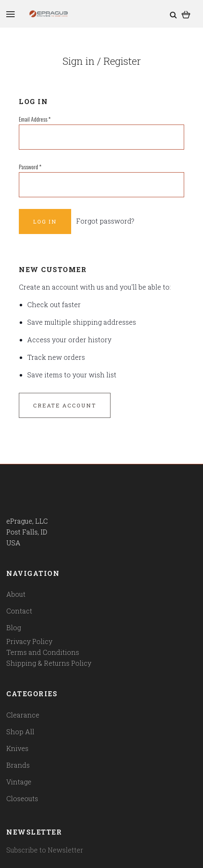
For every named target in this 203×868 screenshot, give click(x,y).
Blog (14, 627)
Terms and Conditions (43, 652)
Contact (19, 611)
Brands (18, 765)
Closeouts (22, 798)
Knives (17, 748)
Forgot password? (105, 221)
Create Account (65, 405)
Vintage (19, 782)
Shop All (20, 732)
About (16, 594)
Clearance (23, 715)
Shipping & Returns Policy (49, 663)
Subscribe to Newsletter (45, 850)
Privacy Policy (29, 641)
